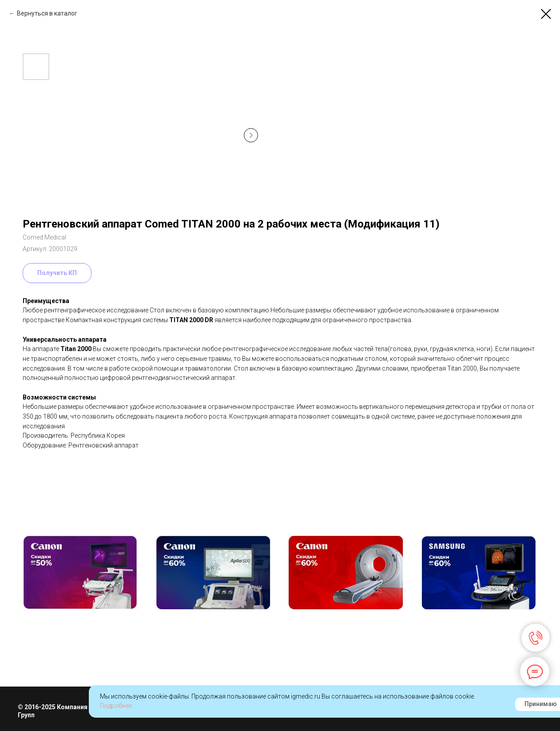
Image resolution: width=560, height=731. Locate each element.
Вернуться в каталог (47, 13)
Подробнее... (118, 706)
